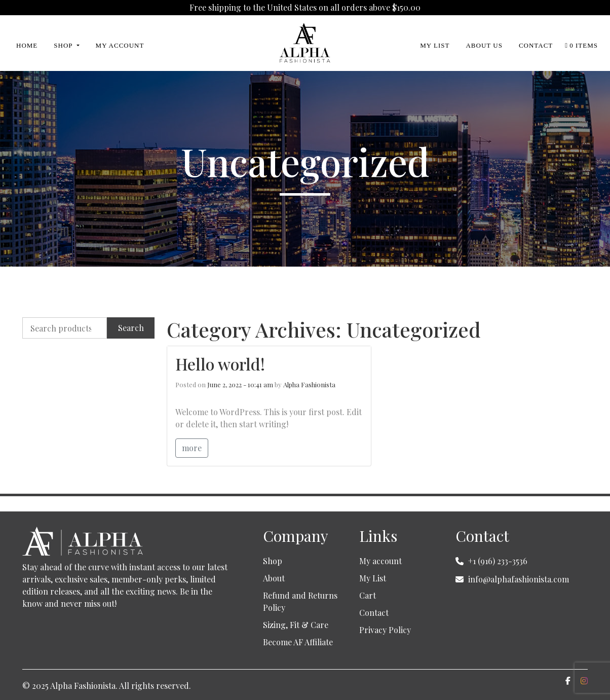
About (274, 578)
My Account (120, 45)
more (192, 448)
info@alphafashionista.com (519, 579)
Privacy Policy (385, 630)
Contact (536, 45)
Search (131, 328)
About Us (484, 45)
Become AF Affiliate (298, 642)
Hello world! (220, 364)
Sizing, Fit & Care (296, 625)
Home (27, 45)
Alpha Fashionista (309, 384)
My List (435, 45)
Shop (64, 45)
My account (380, 561)
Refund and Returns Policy (300, 601)
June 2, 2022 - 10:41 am (240, 384)
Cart (368, 595)
